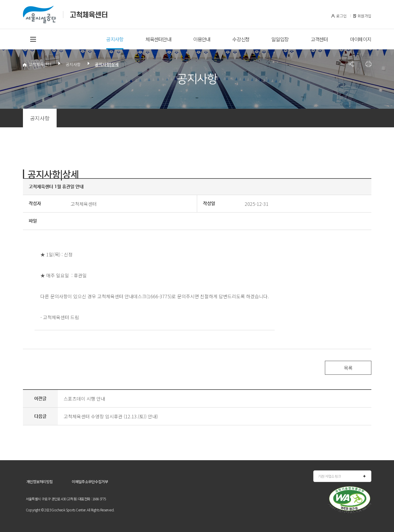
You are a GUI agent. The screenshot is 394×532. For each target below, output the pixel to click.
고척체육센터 (37, 64)
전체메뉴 (33, 39)
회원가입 (364, 16)
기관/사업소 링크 (330, 476)
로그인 (341, 16)
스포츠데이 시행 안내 (84, 399)
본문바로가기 (34, 0)
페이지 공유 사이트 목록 (351, 64)
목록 (348, 368)
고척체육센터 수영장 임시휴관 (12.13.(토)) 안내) (111, 416)
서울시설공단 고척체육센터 (65, 15)
